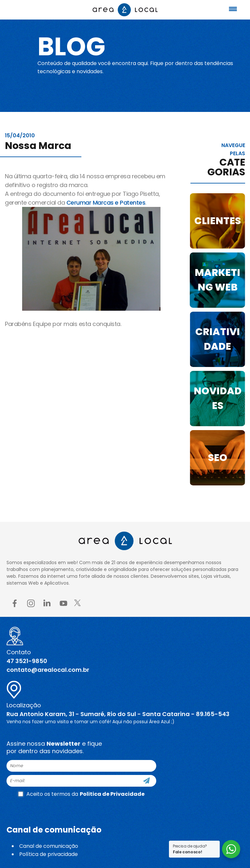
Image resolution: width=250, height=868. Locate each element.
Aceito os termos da (81, 794)
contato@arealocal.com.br (48, 670)
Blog (73, 46)
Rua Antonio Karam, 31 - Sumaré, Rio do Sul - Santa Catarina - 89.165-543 (118, 714)
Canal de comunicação (49, 846)
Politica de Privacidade (112, 794)
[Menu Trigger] (233, 9)
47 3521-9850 (27, 661)
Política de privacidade (49, 854)
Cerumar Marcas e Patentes (106, 203)
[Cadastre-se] (146, 781)
